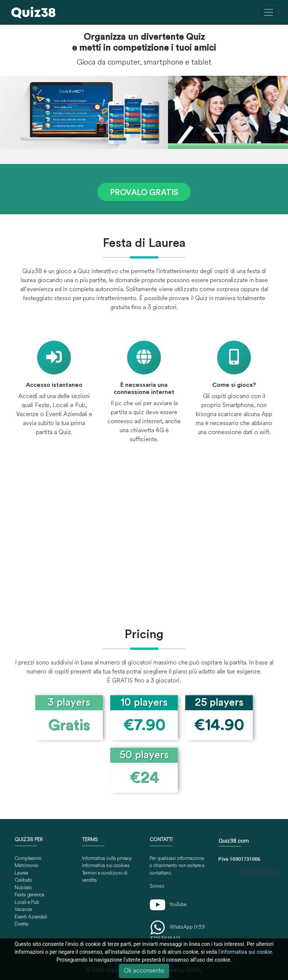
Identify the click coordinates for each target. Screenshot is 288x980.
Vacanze (23, 910)
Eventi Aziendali (31, 917)
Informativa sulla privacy (107, 859)
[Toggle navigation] (268, 12)
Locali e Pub (27, 903)
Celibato (23, 880)
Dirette (21, 924)
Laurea (21, 873)
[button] (186, 110)
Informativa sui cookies (106, 866)
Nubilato (23, 888)
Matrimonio (27, 866)
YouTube (168, 905)
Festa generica (29, 895)
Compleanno (28, 859)
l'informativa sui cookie (245, 952)
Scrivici (157, 886)
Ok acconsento (144, 971)
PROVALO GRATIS (144, 193)
